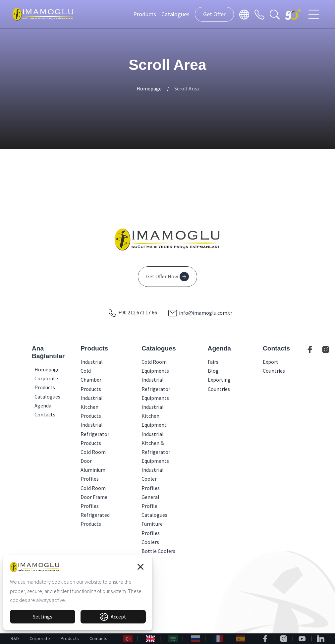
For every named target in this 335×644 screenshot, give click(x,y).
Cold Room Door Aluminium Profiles (93, 465)
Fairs (213, 362)
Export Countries (274, 366)
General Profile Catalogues (154, 506)
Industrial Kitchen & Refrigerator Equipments (156, 448)
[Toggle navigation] (314, 14)
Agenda (36, 405)
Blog (213, 371)
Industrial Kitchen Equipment (154, 416)
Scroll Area (187, 88)
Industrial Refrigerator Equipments (156, 389)
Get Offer (214, 14)
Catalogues (175, 14)
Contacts (98, 638)
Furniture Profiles (152, 528)
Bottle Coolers (158, 551)
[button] (140, 567)
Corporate (40, 638)
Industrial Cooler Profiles (153, 479)
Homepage (149, 88)
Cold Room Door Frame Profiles (94, 497)
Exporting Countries (219, 384)
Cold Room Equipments (155, 366)
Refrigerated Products (95, 519)
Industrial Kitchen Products (92, 407)
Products (145, 14)
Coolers (150, 542)
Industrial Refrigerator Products (95, 434)
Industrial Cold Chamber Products (92, 375)
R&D (15, 638)
